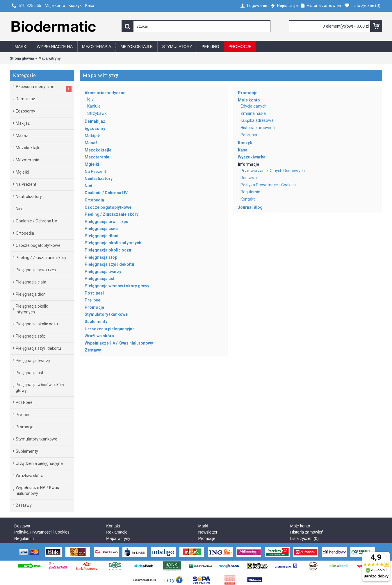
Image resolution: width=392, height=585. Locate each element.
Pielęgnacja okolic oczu (108, 250)
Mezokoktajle (98, 150)
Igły (90, 99)
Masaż (91, 143)
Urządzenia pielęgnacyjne (110, 329)
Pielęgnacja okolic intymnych (113, 243)
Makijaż (92, 136)
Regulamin (250, 192)
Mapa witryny (118, 538)
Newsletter (208, 532)
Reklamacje (117, 532)
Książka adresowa (257, 120)
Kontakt (248, 199)
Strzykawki (97, 113)
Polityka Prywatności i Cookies (268, 185)
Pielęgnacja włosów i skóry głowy (117, 286)
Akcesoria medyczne (105, 93)
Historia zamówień (258, 128)
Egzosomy (95, 129)
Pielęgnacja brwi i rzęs (106, 222)
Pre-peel (93, 300)
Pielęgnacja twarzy (103, 272)
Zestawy (93, 350)
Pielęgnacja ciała (101, 229)
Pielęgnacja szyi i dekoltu (109, 264)
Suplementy (96, 322)
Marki (203, 526)
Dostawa (249, 178)
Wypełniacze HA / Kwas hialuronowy (119, 343)
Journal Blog (250, 207)
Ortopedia (94, 200)
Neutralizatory (99, 179)
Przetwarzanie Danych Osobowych (273, 171)
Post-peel (94, 293)
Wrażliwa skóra (99, 336)
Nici (88, 186)
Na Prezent (95, 172)
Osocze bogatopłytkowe (108, 207)
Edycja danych (254, 106)
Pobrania (249, 135)
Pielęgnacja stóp (101, 257)
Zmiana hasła (253, 113)
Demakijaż (95, 121)
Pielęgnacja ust (100, 279)
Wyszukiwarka (252, 157)
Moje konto (249, 100)
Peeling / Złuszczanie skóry (112, 214)
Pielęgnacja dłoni (101, 236)
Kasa (243, 150)
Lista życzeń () (304, 538)
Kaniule (94, 106)
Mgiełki (92, 164)
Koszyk (245, 143)
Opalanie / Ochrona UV (106, 193)
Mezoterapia (97, 157)
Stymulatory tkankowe (106, 314)
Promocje (94, 307)
